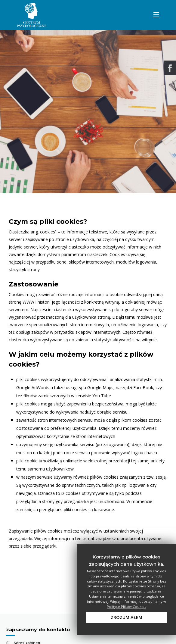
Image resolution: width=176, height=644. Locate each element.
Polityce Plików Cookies (126, 606)
